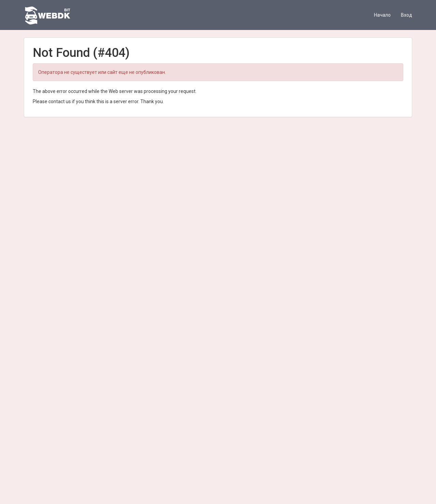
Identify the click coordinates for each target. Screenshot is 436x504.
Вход (407, 15)
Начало (382, 15)
